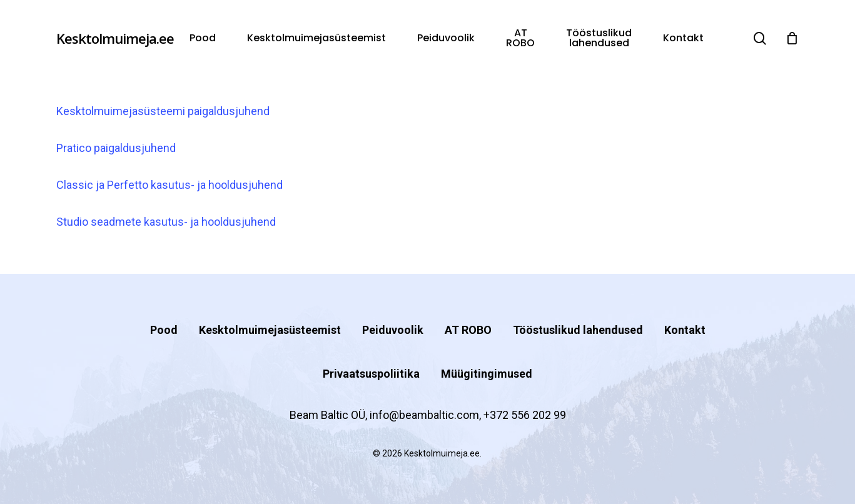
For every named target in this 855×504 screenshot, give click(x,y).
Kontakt (685, 330)
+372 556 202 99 (525, 415)
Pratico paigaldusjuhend (116, 148)
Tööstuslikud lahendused (578, 330)
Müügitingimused (487, 374)
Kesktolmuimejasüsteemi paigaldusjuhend (163, 111)
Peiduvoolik (393, 330)
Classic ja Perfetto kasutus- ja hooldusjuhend (169, 185)
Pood (164, 330)
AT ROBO (468, 330)
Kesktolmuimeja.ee (115, 38)
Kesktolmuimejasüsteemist (270, 330)
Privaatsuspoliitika (371, 374)
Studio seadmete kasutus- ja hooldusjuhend (166, 222)
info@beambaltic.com (424, 415)
